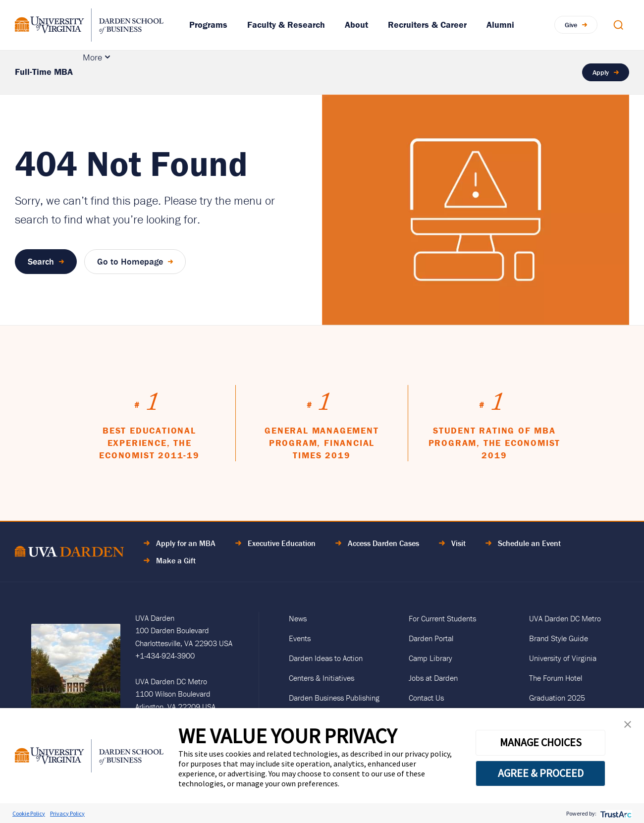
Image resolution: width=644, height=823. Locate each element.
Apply (601, 72)
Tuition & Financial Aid (387, 72)
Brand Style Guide (559, 638)
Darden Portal (431, 638)
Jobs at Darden (433, 678)
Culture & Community (276, 72)
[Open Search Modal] (618, 25)
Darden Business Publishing (334, 698)
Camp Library (430, 658)
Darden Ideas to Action (326, 658)
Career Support (488, 72)
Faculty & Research (286, 25)
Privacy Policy (67, 813)
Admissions (185, 72)
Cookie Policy (29, 813)
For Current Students (442, 618)
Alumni (500, 25)
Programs (208, 25)
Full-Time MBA (44, 72)
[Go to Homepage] (89, 25)
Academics (112, 72)
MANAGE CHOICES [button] (541, 742)
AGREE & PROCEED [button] (541, 773)
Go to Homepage (130, 261)
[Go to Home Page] (69, 553)
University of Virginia (563, 658)
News (298, 618)
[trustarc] (615, 813)
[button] (628, 727)
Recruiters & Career (427, 25)
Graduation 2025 (557, 698)
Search (41, 261)
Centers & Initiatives (322, 678)
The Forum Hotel (556, 678)
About (356, 25)
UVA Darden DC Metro (565, 618)
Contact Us (426, 698)
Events (300, 638)
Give (571, 25)
